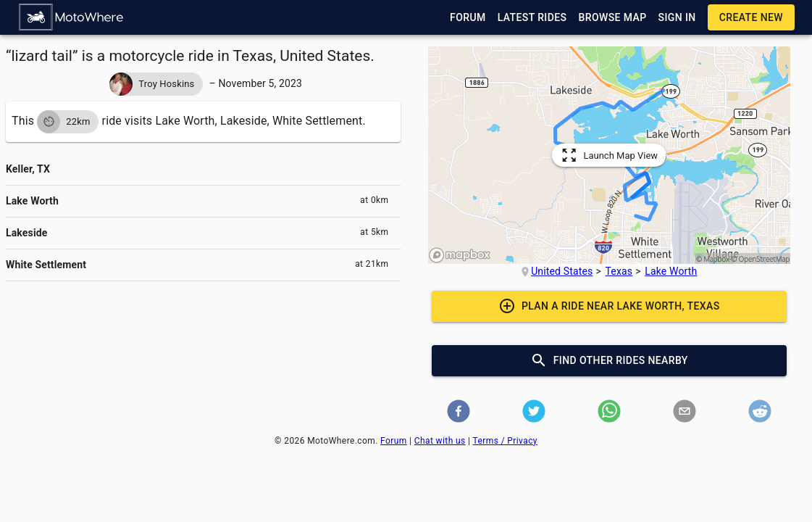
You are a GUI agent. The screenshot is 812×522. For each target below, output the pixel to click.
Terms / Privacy (505, 441)
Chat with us (440, 441)
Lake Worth (671, 271)
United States (562, 271)
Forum (394, 441)
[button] (72, 17)
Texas (619, 271)
